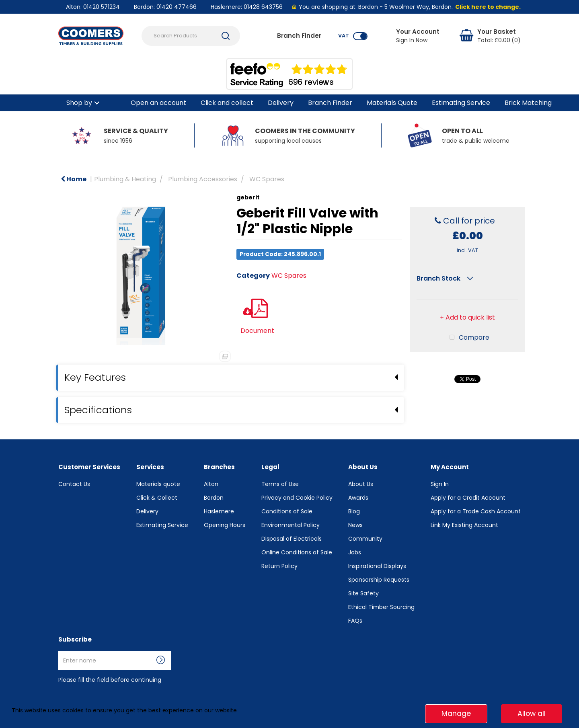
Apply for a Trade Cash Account (476, 511)
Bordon (214, 498)
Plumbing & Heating (125, 179)
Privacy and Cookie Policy (297, 498)
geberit (248, 197)
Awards (358, 498)
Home (74, 179)
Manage (456, 714)
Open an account (158, 103)
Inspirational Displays (377, 566)
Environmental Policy (291, 525)
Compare (468, 301)
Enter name (61, 651)
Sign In (440, 484)
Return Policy (279, 566)
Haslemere (219, 511)
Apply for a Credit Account (468, 498)
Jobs (355, 552)
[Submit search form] (226, 36)
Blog (354, 511)
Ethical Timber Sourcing (381, 607)
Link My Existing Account (464, 525)
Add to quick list (467, 281)
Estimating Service (461, 103)
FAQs (355, 621)
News (355, 525)
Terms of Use (280, 484)
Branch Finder (330, 103)
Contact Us (74, 484)
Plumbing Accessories (203, 179)
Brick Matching (528, 103)
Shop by (79, 103)
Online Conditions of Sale (297, 552)
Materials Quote (392, 103)
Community (365, 539)
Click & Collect (157, 498)
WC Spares (267, 179)
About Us (361, 484)
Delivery (281, 103)
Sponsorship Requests (379, 580)
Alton (211, 484)
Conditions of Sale (287, 511)
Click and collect (227, 103)
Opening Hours (225, 525)
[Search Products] (191, 36)
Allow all (532, 714)
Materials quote (158, 484)
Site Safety (363, 593)
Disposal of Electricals (292, 539)
